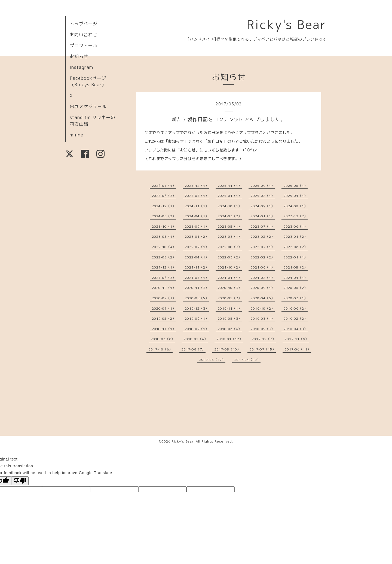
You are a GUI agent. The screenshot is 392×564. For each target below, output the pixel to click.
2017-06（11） (298, 349)
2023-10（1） (164, 226)
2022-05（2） (164, 257)
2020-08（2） (296, 288)
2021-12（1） (164, 267)
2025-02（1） (263, 196)
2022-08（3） (230, 247)
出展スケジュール (88, 106)
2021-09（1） (263, 267)
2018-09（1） (197, 329)
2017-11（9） (297, 339)
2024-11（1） (197, 206)
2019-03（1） (263, 318)
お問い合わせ (84, 35)
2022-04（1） (197, 257)
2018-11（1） (164, 329)
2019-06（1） (197, 318)
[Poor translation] (20, 481)
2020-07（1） (164, 298)
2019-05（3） (230, 318)
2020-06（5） (197, 298)
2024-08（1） (296, 206)
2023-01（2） (296, 237)
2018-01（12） (230, 339)
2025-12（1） (197, 186)
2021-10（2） (230, 267)
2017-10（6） (161, 349)
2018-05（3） (263, 329)
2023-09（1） (197, 226)
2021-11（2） (197, 267)
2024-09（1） (263, 206)
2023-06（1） (296, 226)
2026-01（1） (164, 186)
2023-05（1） (164, 237)
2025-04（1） (230, 196)
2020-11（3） (197, 288)
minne (76, 135)
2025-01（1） (296, 196)
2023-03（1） (230, 237)
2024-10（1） (230, 206)
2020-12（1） (164, 288)
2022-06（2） (296, 247)
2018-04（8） (296, 329)
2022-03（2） (230, 257)
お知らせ (79, 56)
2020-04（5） (263, 298)
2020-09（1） (263, 288)
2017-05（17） (212, 360)
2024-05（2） (164, 216)
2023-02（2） (263, 237)
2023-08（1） (230, 226)
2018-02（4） (196, 339)
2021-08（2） (296, 267)
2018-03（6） (163, 339)
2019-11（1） (230, 308)
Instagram (81, 67)
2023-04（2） (197, 237)
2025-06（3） (164, 196)
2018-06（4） (230, 329)
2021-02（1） (263, 278)
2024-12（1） (164, 206)
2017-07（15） (263, 349)
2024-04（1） (197, 216)
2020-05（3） (230, 298)
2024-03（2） (230, 216)
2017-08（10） (228, 349)
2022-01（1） (296, 257)
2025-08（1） (296, 186)
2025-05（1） (197, 196)
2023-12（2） (296, 216)
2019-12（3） (197, 308)
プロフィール (84, 45)
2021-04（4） (230, 278)
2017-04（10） (247, 360)
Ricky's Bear (287, 25)
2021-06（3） (164, 278)
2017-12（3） (264, 339)
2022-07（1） (263, 247)
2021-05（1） (197, 278)
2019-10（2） (263, 308)
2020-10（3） (230, 288)
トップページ (84, 24)
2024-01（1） (263, 216)
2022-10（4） (164, 247)
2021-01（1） (296, 278)
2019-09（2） (296, 308)
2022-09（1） (197, 247)
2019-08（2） (164, 318)
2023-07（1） (263, 226)
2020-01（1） (164, 308)
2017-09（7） (194, 349)
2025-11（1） (230, 186)
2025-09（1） (263, 186)
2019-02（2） (296, 318)
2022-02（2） (263, 257)
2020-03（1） (296, 298)
